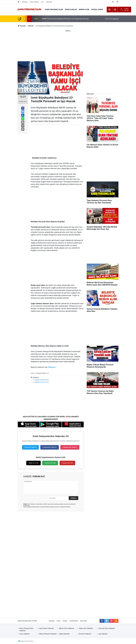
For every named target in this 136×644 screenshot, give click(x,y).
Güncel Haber (97, 9)
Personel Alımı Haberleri (107, 628)
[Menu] (110, 10)
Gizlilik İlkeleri (74, 621)
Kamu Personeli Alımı (54, 9)
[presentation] (24, 19)
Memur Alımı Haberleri (67, 628)
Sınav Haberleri (25, 634)
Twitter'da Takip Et (30, 447)
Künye (59, 621)
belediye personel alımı (42, 380)
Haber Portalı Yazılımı (27, 641)
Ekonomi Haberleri (85, 634)
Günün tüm (112, 19)
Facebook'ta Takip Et (50, 447)
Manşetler (25, 2)
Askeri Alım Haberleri (86, 628)
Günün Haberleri (34, 2)
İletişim (65, 621)
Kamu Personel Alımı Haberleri (26, 630)
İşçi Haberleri (103, 634)
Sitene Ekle (49, 2)
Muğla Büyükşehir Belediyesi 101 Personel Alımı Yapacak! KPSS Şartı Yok (66, 17)
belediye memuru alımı (42, 382)
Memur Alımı (84, 9)
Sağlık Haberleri (64, 634)
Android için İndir (50, 463)
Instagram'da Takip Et (70, 447)
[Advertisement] (68, 45)
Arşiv (42, 2)
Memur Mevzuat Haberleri (48, 634)
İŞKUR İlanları (71, 9)
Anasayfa (52, 621)
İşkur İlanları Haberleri (47, 628)
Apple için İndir (33, 463)
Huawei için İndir (67, 463)
